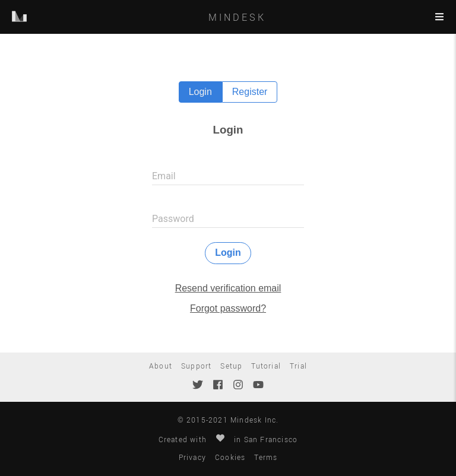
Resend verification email (228, 288)
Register (250, 92)
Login (200, 92)
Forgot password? (228, 308)
